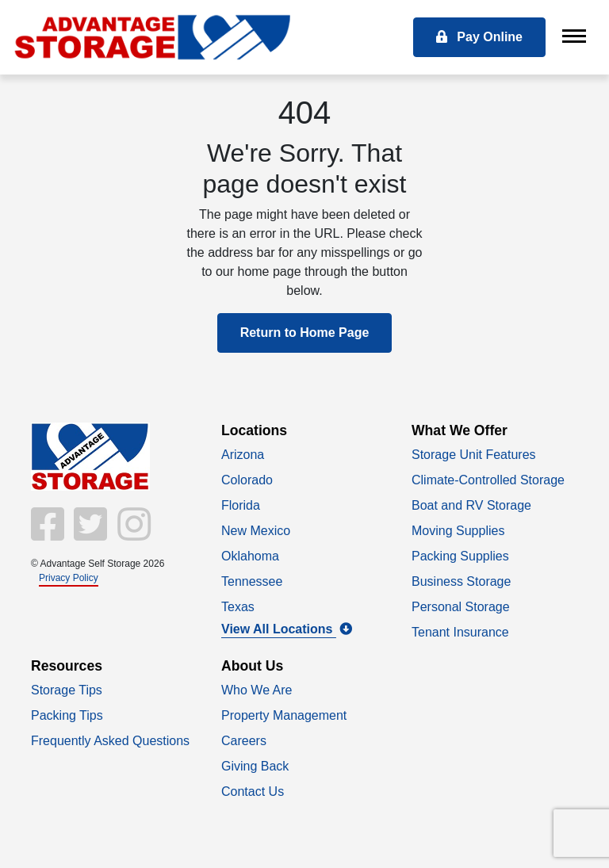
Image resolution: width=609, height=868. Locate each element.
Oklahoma (250, 556)
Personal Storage (461, 607)
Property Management (284, 715)
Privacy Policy (69, 578)
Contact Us (253, 792)
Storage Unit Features (474, 455)
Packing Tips (67, 715)
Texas (238, 607)
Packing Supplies (460, 556)
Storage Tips (67, 690)
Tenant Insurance (460, 632)
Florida (241, 505)
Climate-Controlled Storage (488, 480)
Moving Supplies (458, 531)
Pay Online (479, 37)
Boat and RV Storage (471, 505)
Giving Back (255, 766)
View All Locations (287, 629)
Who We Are (257, 690)
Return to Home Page (305, 333)
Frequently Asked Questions (110, 741)
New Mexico (256, 531)
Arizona (243, 455)
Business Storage (461, 581)
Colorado (247, 480)
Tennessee (252, 581)
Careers (244, 741)
